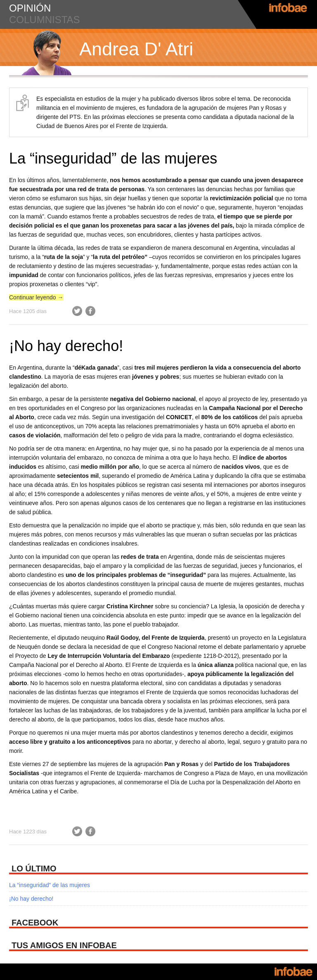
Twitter (77, 311)
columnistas (45, 20)
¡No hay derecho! (66, 346)
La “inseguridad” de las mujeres (113, 158)
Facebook (90, 311)
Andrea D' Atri (136, 49)
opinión (30, 8)
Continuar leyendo (36, 297)
